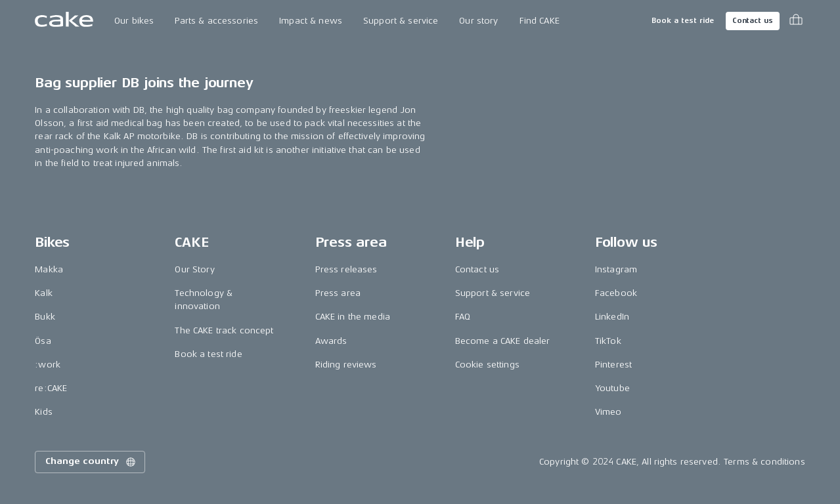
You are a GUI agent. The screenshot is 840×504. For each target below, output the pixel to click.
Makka (49, 269)
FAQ (463, 317)
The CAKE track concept (224, 330)
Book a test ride (683, 21)
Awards (331, 341)
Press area (338, 293)
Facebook (616, 293)
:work (48, 365)
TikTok (608, 341)
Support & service (401, 21)
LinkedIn (612, 317)
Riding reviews (346, 365)
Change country (91, 462)
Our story (478, 21)
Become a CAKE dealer (503, 341)
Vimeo (608, 412)
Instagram (616, 269)
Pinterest (613, 365)
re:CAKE (51, 388)
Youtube (612, 388)
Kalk (44, 293)
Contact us (753, 21)
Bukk (45, 317)
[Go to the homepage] (64, 21)
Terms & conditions (764, 462)
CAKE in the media (353, 317)
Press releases (346, 269)
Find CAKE (540, 21)
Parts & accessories (216, 21)
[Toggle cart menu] (796, 21)
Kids (44, 412)
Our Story (194, 269)
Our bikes (134, 21)
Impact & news (311, 21)
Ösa (43, 341)
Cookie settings (487, 365)
